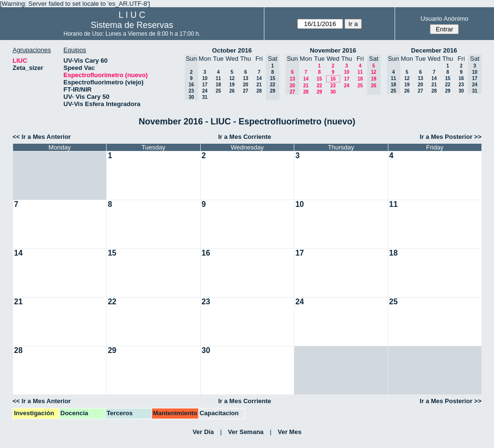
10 (205, 78)
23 (333, 86)
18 (218, 85)
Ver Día (203, 432)
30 (333, 92)
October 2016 (232, 50)
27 (245, 91)
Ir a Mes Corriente (245, 137)
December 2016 (434, 50)
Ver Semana (246, 432)
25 (218, 91)
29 (319, 92)
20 (245, 85)
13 (245, 78)
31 (205, 97)
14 (259, 78)
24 (205, 91)
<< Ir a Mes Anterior (42, 137)
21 (259, 85)
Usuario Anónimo (445, 19)
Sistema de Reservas (132, 25)
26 (232, 91)
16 (333, 79)
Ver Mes (290, 432)
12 (232, 78)
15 (319, 79)
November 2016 (333, 50)
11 (218, 78)
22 (319, 86)
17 (205, 85)
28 (259, 91)
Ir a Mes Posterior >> (451, 137)
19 (232, 85)
